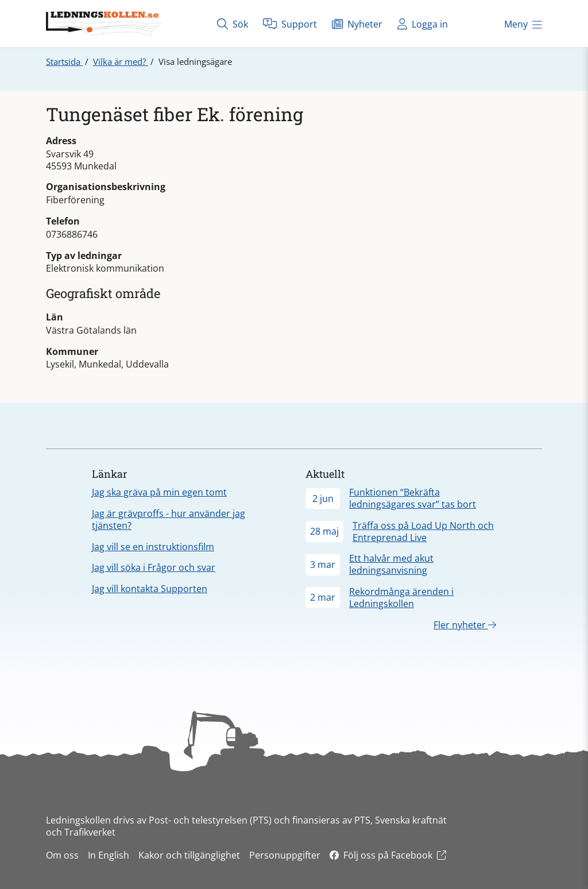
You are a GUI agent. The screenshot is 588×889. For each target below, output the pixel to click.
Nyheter (357, 24)
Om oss (62, 855)
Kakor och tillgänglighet (189, 855)
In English (109, 855)
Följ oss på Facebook (388, 855)
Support (290, 24)
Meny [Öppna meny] (523, 24)
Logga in (423, 24)
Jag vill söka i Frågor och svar (154, 567)
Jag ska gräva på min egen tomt (159, 492)
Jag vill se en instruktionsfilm (153, 547)
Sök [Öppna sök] (233, 24)
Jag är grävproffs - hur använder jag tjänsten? (169, 519)
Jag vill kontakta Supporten (150, 589)
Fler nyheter (465, 625)
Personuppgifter (285, 855)
